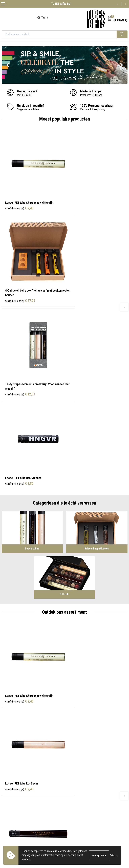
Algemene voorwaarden (79, 786)
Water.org (71, 760)
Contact (6, 786)
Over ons (71, 734)
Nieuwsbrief (72, 745)
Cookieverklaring (75, 791)
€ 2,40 (19, 198)
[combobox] (59, 34)
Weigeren (114, 855)
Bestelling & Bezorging (14, 791)
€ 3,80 (82, 281)
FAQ (68, 750)
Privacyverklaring (75, 796)
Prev (8, 65)
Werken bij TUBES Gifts (79, 755)
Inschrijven (118, 832)
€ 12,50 (20, 285)
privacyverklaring (34, 839)
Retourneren (8, 796)
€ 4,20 (19, 571)
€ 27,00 (83, 202)
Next (122, 65)
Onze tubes (72, 739)
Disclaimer (72, 802)
